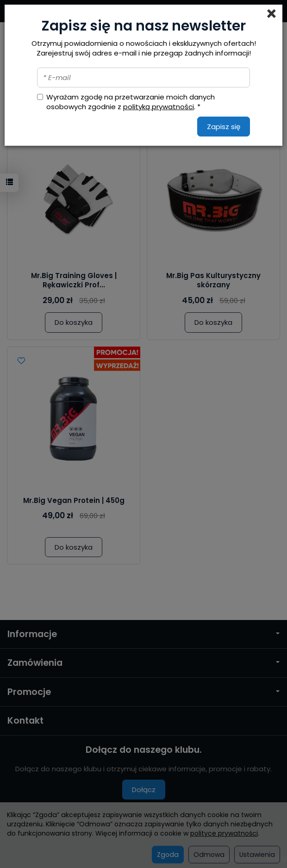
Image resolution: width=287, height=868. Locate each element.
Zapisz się (224, 127)
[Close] (271, 14)
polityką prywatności (159, 107)
